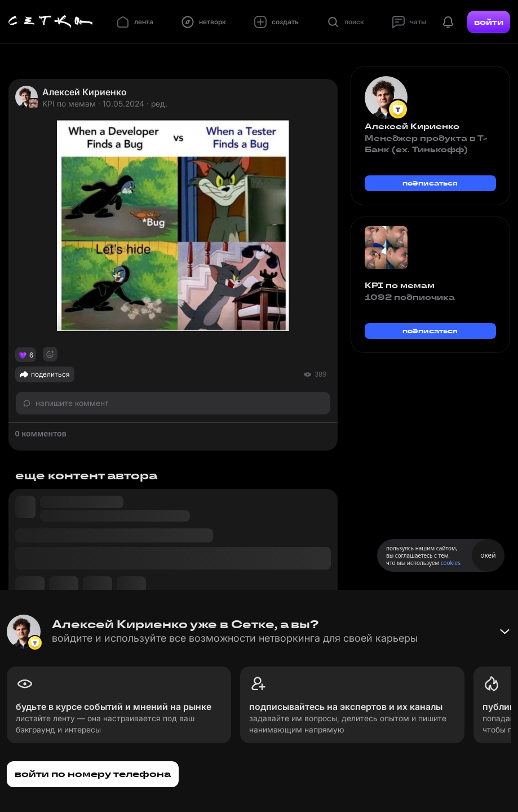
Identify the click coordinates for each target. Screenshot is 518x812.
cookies (451, 563)
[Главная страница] (51, 22)
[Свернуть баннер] (504, 632)
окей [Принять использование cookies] (488, 555)
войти (489, 22)
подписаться (430, 183)
